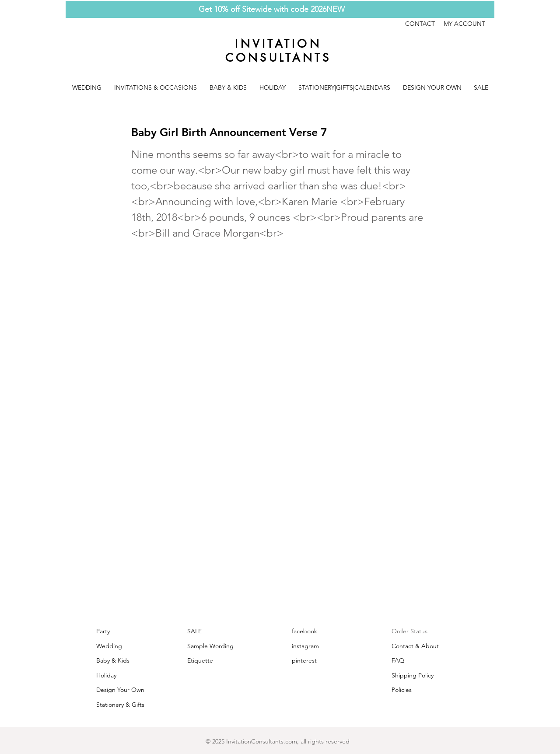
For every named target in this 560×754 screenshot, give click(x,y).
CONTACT (424, 24)
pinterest (304, 660)
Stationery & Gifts (120, 705)
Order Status (409, 631)
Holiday (106, 675)
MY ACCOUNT (464, 24)
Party (103, 631)
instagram (305, 646)
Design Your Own (120, 690)
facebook (304, 631)
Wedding (109, 646)
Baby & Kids (113, 660)
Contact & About (415, 646)
